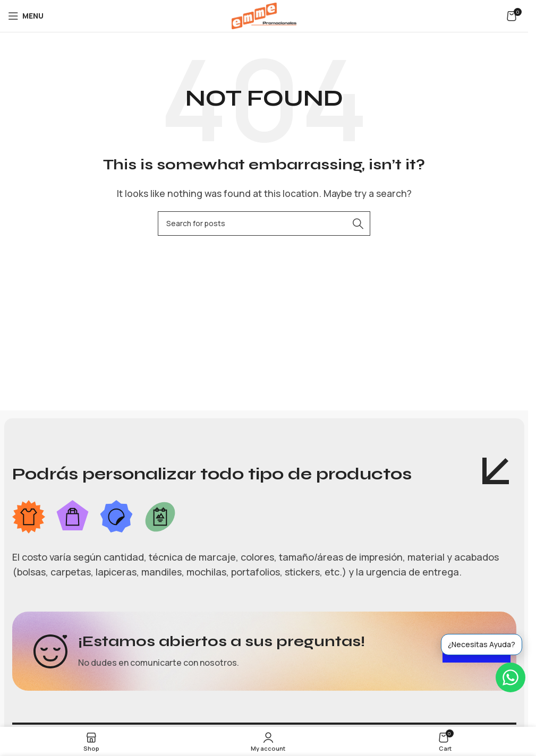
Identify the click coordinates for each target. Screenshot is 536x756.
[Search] (264, 224)
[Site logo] (264, 15)
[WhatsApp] (511, 677)
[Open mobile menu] (26, 16)
